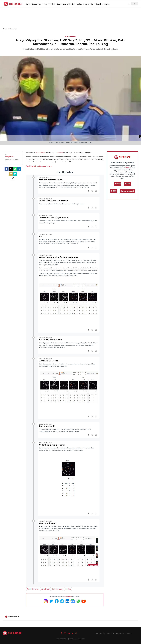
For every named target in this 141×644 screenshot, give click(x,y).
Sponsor (128, 168)
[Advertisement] (70, 20)
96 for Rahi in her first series (52, 445)
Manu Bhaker (45, 589)
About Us (111, 633)
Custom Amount (127, 191)
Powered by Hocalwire (77, 639)
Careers (129, 633)
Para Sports (88, 4)
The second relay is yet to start (54, 217)
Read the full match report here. (39, 166)
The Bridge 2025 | (63, 639)
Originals (99, 4)
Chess (45, 4)
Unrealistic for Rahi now (50, 340)
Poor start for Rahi (48, 523)
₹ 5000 (118, 184)
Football (52, 4)
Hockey (79, 4)
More (107, 4)
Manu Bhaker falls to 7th (51, 180)
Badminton (61, 4)
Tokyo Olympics (33, 589)
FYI (41, 236)
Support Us (36, 4)
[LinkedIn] (19, 169)
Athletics (71, 4)
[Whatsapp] (15, 169)
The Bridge (68, 597)
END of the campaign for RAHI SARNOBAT (59, 257)
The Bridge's (41, 153)
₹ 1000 (114, 191)
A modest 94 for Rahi (49, 361)
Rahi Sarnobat (57, 589)
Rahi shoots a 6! (47, 426)
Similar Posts (14, 617)
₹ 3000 (127, 184)
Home (28, 4)
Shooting (70, 36)
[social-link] (13, 178)
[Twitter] (11, 169)
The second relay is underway (53, 201)
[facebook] (7, 169)
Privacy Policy (100, 633)
